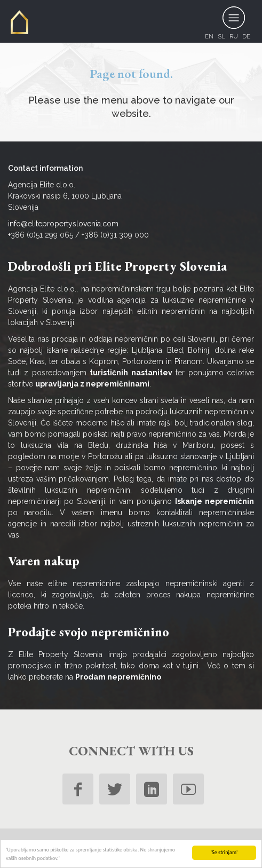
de (246, 36)
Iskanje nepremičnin (215, 501)
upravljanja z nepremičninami (92, 384)
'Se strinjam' (224, 852)
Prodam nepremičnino (118, 677)
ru (234, 36)
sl (221, 36)
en (209, 36)
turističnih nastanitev (131, 373)
